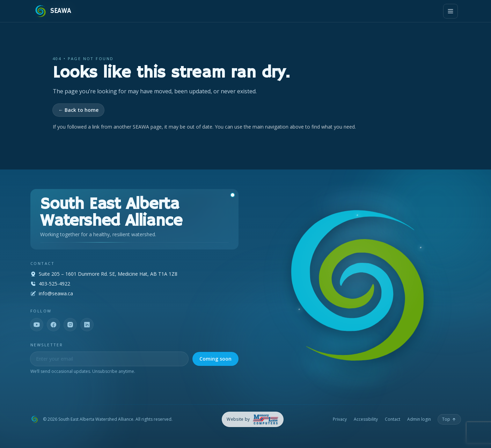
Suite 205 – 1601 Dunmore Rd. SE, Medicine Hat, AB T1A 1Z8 (108, 274)
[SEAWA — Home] (52, 11)
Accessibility (366, 419)
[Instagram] (70, 325)
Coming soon (215, 359)
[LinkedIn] (87, 325)
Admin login (419, 419)
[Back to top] (449, 419)
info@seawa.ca (56, 293)
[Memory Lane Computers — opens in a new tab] (253, 420)
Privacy (340, 419)
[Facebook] (53, 325)
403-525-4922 (54, 284)
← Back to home (78, 110)
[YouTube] (37, 325)
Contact (393, 419)
